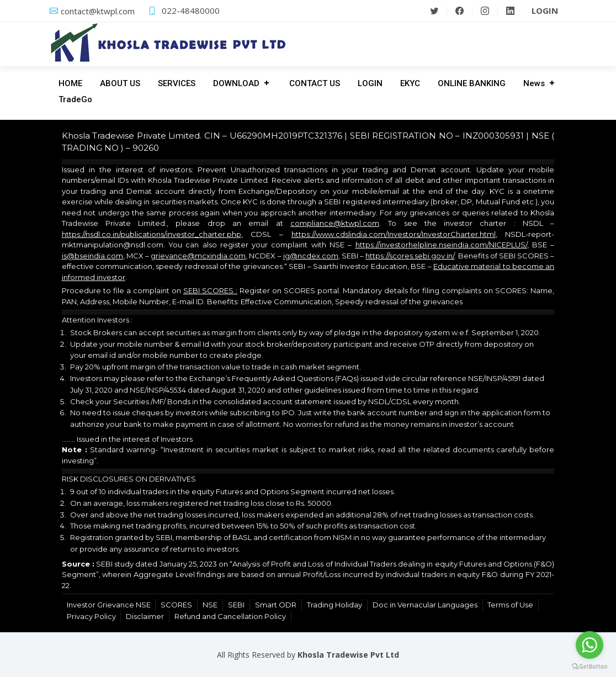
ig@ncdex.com (311, 256)
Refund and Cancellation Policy (230, 616)
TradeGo (75, 99)
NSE (210, 605)
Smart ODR (276, 605)
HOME (70, 83)
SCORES (176, 605)
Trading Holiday (334, 605)
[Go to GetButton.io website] (590, 666)
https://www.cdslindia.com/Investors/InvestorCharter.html (394, 234)
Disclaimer (145, 616)
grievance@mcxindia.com (198, 256)
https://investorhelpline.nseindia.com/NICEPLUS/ (441, 245)
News (534, 83)
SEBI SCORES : (210, 290)
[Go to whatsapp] (590, 645)
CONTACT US (315, 83)
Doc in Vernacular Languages (425, 605)
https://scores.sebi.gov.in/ (410, 256)
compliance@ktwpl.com (335, 223)
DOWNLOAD (236, 83)
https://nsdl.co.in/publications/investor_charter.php (152, 234)
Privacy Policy (91, 616)
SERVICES (177, 83)
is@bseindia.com (92, 256)
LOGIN (370, 83)
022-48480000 (191, 10)
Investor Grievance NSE (109, 605)
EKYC (410, 83)
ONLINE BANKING (472, 83)
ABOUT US (120, 83)
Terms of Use (510, 605)
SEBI (236, 605)
